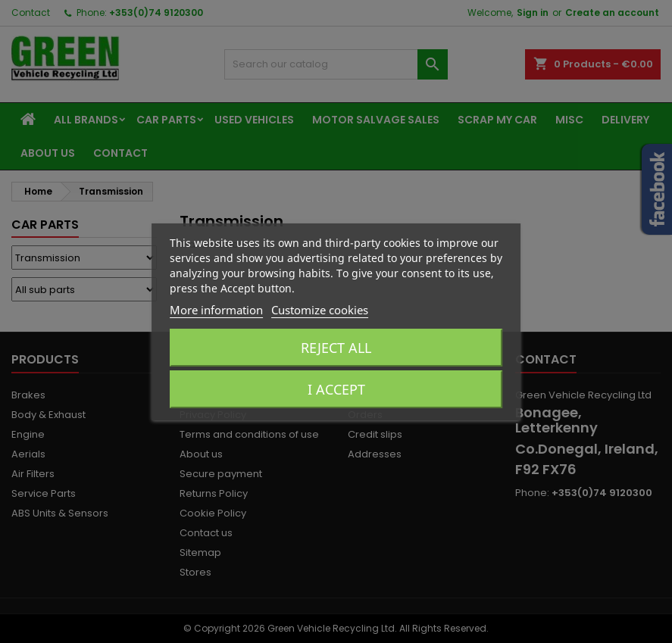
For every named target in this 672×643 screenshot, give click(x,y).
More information (216, 310)
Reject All (336, 348)
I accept (336, 389)
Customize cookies (320, 310)
